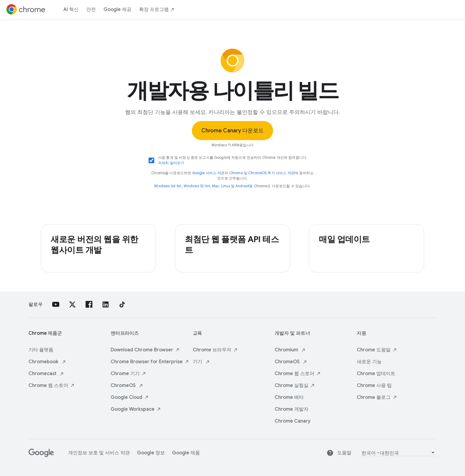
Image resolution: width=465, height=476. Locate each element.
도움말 (339, 453)
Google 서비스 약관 (208, 173)
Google (130, 397)
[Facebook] (89, 304)
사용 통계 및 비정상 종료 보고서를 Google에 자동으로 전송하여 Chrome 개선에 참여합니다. (233, 160)
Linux (226, 186)
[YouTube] (56, 304)
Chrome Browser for (150, 362)
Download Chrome (145, 350)
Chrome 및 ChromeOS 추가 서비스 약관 (262, 173)
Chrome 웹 (52, 385)
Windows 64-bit (168, 186)
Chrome (128, 374)
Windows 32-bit (197, 186)
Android (242, 186)
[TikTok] (122, 304)
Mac (216, 186)
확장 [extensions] (157, 9)
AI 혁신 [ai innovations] (71, 9)
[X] (72, 304)
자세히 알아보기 (171, 163)
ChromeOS (127, 385)
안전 (91, 9)
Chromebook (47, 362)
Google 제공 (117, 9)
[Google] (41, 456)
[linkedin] (106, 304)
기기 (201, 362)
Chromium (290, 350)
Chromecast (46, 374)
